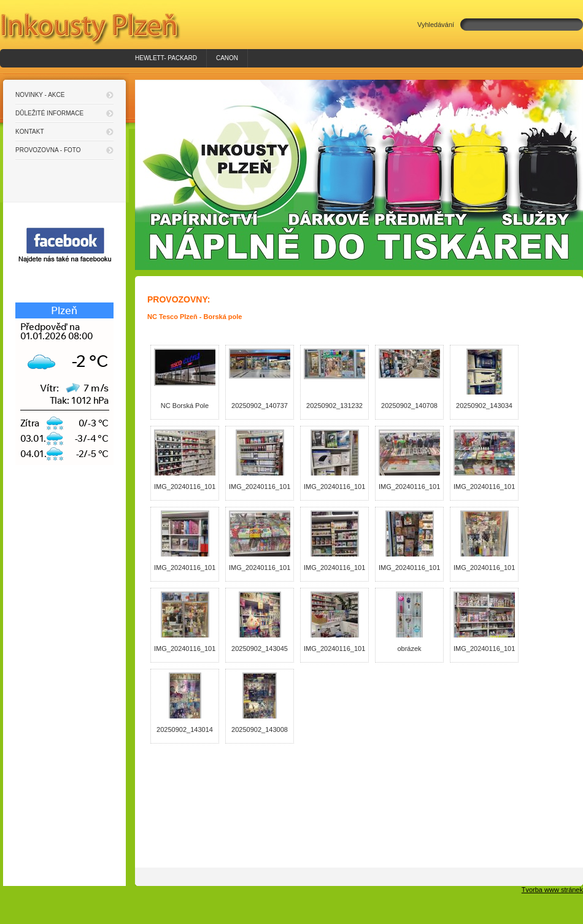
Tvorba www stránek (552, 890)
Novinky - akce (40, 95)
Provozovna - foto (48, 150)
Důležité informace (49, 113)
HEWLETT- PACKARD (166, 58)
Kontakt (29, 132)
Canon (227, 58)
